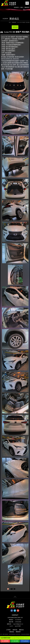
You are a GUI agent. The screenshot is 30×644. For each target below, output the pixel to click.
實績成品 (12, 632)
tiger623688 (18, 626)
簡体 (22, 7)
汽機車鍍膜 (15, 27)
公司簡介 (9, 630)
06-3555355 (18, 620)
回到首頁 (16, 7)
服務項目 (21, 630)
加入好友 (15, 641)
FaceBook (25, 641)
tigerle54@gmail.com (18, 624)
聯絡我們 (27, 7)
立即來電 (5, 641)
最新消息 (15, 630)
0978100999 (18, 622)
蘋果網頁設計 (27, 638)
